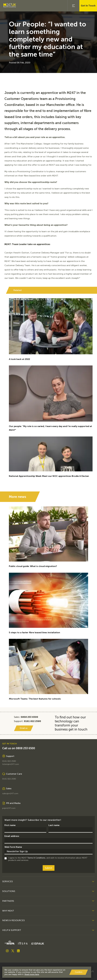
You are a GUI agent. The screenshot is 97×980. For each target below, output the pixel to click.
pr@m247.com (9, 808)
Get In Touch (88, 6)
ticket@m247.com (11, 764)
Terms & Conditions (36, 858)
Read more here (32, 974)
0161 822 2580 (9, 761)
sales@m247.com (10, 794)
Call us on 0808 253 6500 (19, 748)
